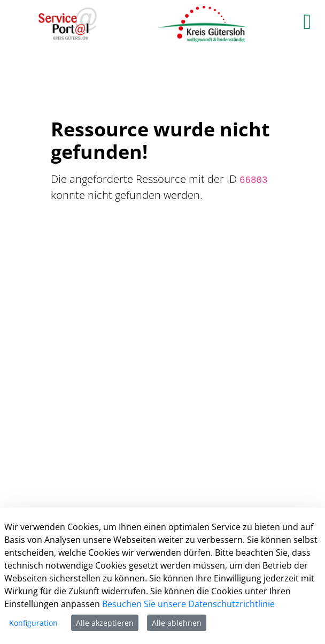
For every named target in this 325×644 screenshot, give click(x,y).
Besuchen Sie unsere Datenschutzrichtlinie (188, 604)
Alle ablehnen (177, 623)
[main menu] (307, 21)
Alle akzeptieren (105, 623)
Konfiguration (33, 623)
